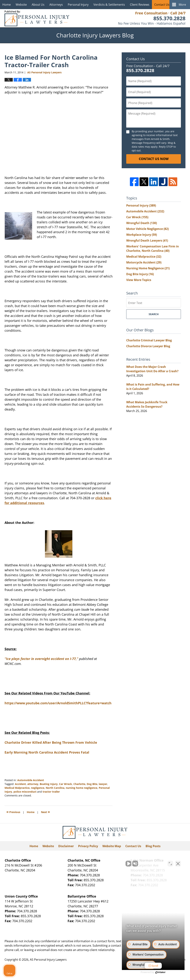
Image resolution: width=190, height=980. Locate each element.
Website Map (112, 846)
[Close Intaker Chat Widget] (178, 863)
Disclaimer (66, 846)
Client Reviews (140, 5)
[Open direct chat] (170, 863)
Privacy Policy (88, 846)
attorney (33, 784)
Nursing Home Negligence (148, 268)
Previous (13, 812)
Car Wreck (65, 784)
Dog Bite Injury (140, 274)
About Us (38, 5)
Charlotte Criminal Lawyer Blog (149, 340)
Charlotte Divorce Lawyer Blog (148, 346)
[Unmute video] (126, 863)
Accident (20, 784)
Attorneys (56, 5)
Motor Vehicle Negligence (147, 229)
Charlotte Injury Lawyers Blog (37, 18)
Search (154, 314)
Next (45, 812)
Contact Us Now (154, 159)
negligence (38, 788)
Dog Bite (92, 784)
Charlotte (79, 784)
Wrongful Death (142, 223)
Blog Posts (153, 846)
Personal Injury (78, 5)
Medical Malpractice (17, 788)
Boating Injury (49, 784)
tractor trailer (51, 792)
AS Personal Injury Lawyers (48, 960)
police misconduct (25, 792)
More (182, 5)
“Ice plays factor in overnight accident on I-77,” (41, 659)
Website (21, 5)
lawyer (103, 784)
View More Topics (139, 280)
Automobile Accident (31, 780)
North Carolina (55, 788)
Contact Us (162, 5)
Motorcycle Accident (144, 262)
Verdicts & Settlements (109, 5)
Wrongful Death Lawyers (147, 240)
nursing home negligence (82, 788)
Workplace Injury (142, 235)
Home (7, 5)
